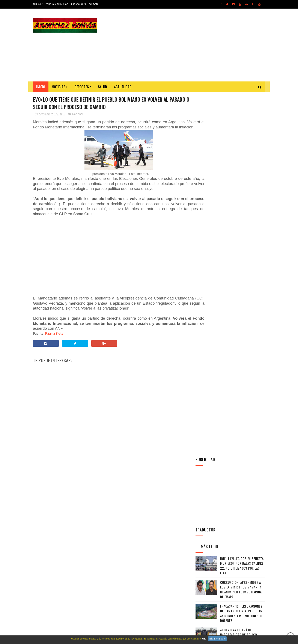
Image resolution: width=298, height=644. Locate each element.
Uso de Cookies (78, 4)
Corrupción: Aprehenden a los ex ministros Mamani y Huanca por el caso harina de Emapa (241, 228)
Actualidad (123, 87)
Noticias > (60, 87)
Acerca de (38, 4)
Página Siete (54, 344)
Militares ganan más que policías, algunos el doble (241, 295)
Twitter (231, 347)
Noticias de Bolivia (64, 556)
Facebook (231, 357)
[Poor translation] (16, 582)
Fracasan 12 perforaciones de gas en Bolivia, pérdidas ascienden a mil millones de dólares (242, 252)
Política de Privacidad (57, 4)
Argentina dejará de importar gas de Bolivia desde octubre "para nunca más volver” (241, 276)
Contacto (94, 4)
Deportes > (83, 87)
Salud (103, 87)
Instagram (231, 368)
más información (217, 639)
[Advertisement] (187, 45)
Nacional (78, 115)
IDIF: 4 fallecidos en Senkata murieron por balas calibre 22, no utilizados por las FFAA (242, 205)
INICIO (41, 87)
